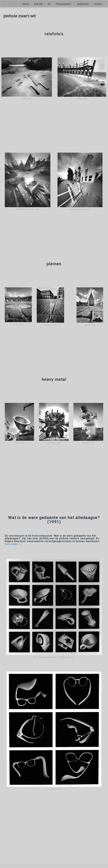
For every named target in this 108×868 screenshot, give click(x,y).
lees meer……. (13, 545)
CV (49, 5)
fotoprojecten (63, 5)
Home (26, 5)
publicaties (83, 5)
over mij (38, 5)
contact (98, 5)
